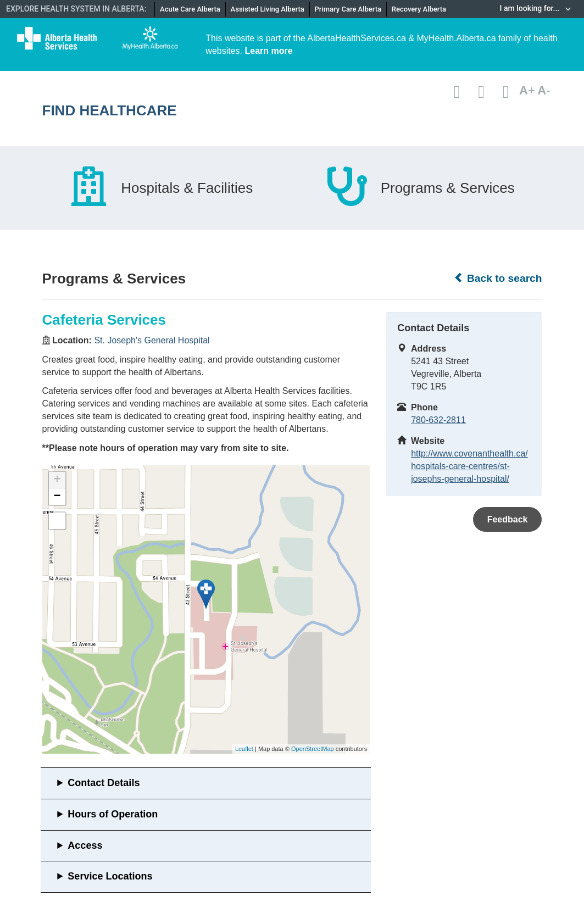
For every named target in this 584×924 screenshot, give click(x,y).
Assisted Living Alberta (268, 9)
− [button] (57, 497)
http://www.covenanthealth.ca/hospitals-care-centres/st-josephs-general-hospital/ (469, 466)
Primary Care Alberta (348, 9)
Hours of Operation (113, 814)
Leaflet (244, 749)
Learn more (268, 51)
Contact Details (104, 783)
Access (85, 845)
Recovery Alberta (419, 9)
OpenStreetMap (313, 749)
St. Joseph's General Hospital (152, 340)
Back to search (498, 278)
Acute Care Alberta (190, 9)
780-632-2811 (438, 420)
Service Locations (110, 876)
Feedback (508, 519)
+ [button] (57, 480)
